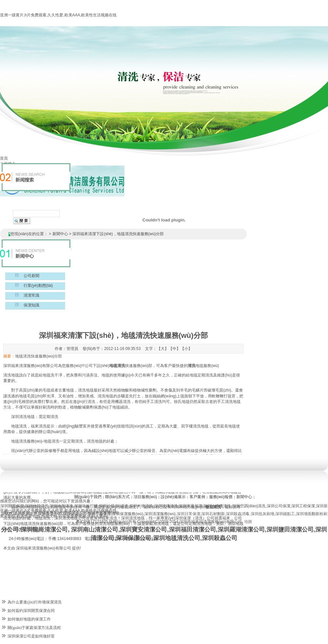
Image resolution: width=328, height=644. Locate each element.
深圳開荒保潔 (12, 506)
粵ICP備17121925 (92, 522)
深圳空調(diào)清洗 (249, 506)
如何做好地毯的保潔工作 (29, 619)
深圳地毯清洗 (37, 506)
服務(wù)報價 (221, 497)
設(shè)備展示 (173, 497)
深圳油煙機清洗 (217, 506)
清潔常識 (31, 295)
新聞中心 (60, 234)
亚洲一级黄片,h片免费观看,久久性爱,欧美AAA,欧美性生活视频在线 (58, 15)
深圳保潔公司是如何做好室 (31, 636)
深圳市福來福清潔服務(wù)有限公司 (211, 522)
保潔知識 (31, 305)
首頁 (4, 158)
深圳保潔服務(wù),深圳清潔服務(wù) (144, 514)
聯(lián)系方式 (117, 497)
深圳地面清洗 (61, 506)
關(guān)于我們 (88, 497)
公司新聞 (31, 276)
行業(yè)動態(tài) (38, 286)
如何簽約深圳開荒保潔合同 (31, 611)
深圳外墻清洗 (141, 506)
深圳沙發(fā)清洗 (114, 506)
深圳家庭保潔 (191, 506)
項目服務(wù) (145, 497)
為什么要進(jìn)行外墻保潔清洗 (35, 602)
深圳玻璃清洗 (166, 506)
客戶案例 (197, 497)
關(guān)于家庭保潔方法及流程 (34, 628)
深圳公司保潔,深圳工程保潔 (291, 506)
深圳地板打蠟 (86, 506)
